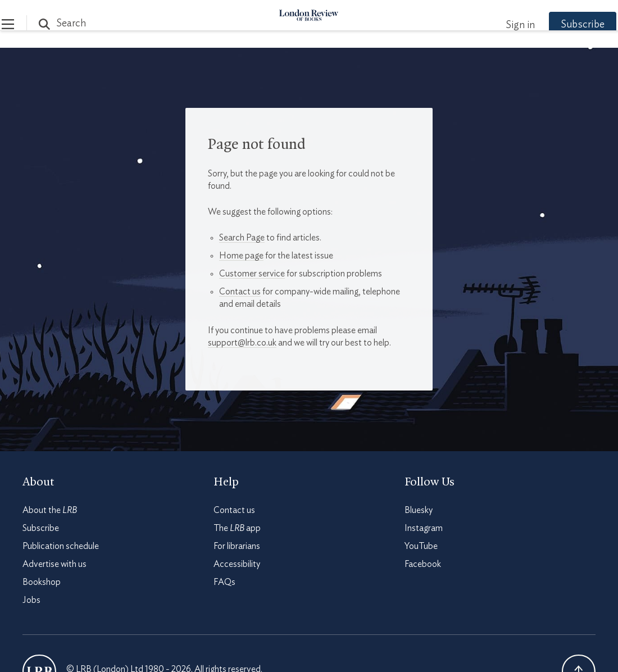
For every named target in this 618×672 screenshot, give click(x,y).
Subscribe (562, 25)
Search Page (242, 238)
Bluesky (419, 510)
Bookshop (42, 582)
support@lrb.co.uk (242, 343)
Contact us (240, 292)
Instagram (424, 528)
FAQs (224, 582)
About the (50, 510)
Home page (241, 256)
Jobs (31, 600)
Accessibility (237, 564)
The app (237, 528)
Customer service (252, 274)
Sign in (499, 25)
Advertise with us (54, 564)
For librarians (237, 546)
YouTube (421, 546)
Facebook (423, 564)
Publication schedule (61, 546)
